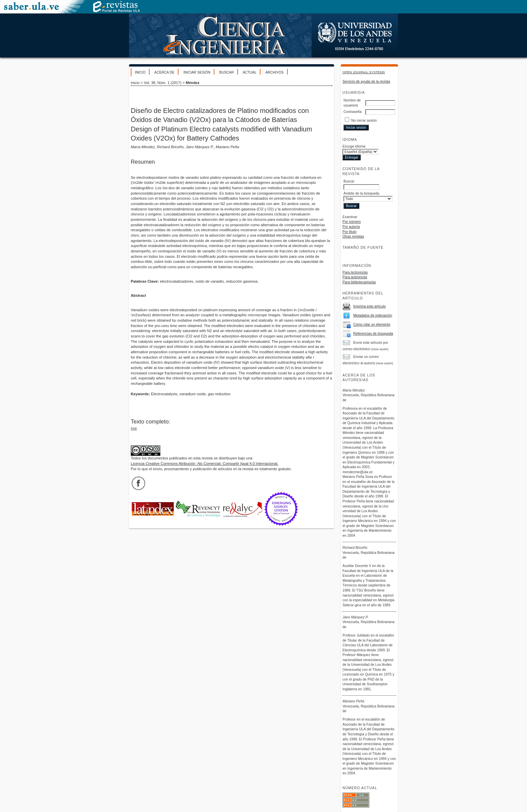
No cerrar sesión (364, 120)
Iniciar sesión (197, 72)
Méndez (193, 83)
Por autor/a (351, 227)
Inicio (140, 72)
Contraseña (353, 112)
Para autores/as (355, 277)
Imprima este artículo (370, 306)
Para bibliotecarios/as (359, 282)
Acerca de (164, 72)
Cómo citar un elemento (372, 324)
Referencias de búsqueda (373, 334)
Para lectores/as (355, 272)
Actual (250, 72)
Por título (350, 232)
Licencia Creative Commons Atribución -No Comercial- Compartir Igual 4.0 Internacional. (205, 463)
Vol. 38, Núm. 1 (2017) (163, 83)
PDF (134, 428)
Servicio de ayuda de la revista (366, 82)
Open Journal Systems (364, 72)
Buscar (226, 72)
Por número (352, 222)
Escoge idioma (354, 146)
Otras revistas (353, 236)
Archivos (275, 72)
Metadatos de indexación (373, 315)
